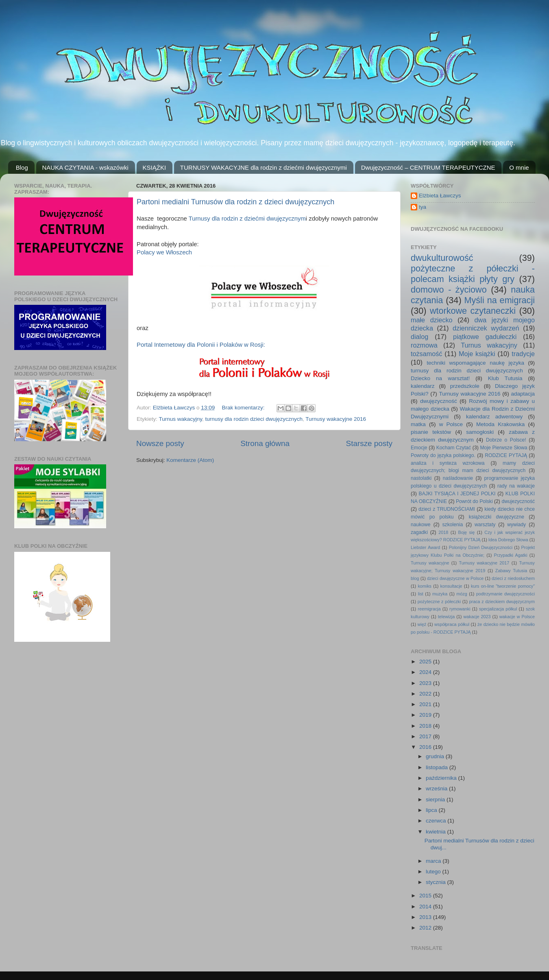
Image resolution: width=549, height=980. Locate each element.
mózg (462, 594)
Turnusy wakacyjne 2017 (484, 563)
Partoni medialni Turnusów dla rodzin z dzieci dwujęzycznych (235, 202)
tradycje (523, 354)
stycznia (437, 882)
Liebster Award (425, 547)
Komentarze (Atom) (190, 460)
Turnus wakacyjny (181, 419)
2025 (426, 662)
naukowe (421, 525)
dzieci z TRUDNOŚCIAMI (447, 509)
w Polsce (451, 424)
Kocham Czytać (454, 448)
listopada (438, 767)
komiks (425, 586)
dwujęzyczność (439, 401)
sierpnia (436, 800)
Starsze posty (369, 443)
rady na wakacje (516, 486)
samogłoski (480, 432)
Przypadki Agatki (511, 555)
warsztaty (485, 525)
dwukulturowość (442, 258)
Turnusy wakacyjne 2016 (336, 419)
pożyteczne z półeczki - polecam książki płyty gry (473, 274)
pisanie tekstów (431, 432)
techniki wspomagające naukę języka (475, 363)
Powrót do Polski (474, 501)
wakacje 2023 (477, 617)
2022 (426, 694)
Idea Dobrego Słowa (508, 540)
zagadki (419, 532)
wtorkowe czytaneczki (473, 311)
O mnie (519, 167)
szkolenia (453, 525)
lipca (432, 810)
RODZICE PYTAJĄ (506, 455)
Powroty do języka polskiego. (443, 455)
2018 (443, 532)
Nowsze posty (160, 443)
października (442, 778)
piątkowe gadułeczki (485, 337)
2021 (426, 704)
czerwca (437, 821)
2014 (426, 907)
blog (415, 578)
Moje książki (477, 354)
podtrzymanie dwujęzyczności (505, 594)
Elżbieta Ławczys (440, 196)
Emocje (419, 448)
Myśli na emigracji (500, 300)
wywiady (516, 525)
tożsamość (426, 354)
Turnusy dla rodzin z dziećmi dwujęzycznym (247, 219)
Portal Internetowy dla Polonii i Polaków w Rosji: (201, 345)
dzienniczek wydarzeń (486, 328)
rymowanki (460, 609)
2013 (426, 917)
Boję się (466, 532)
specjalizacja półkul (498, 609)
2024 (426, 672)
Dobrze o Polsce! (506, 440)
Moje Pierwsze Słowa (503, 448)
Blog (22, 167)
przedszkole (465, 386)
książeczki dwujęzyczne (497, 517)
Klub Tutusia (505, 378)
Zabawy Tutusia (511, 571)
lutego (434, 872)
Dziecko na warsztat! (440, 378)
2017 (426, 736)
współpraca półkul (452, 624)
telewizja (446, 617)
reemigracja (429, 609)
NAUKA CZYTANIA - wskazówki (85, 167)
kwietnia (437, 832)
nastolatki (421, 478)
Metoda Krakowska (500, 424)
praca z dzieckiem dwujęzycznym (502, 602)
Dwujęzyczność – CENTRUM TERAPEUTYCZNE (428, 167)
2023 (426, 683)
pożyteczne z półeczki (439, 602)
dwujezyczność (518, 501)
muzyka (440, 594)
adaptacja (523, 394)
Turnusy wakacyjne (430, 563)
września (437, 789)
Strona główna (265, 443)
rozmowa (424, 345)
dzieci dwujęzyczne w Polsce (455, 578)
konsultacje (451, 586)
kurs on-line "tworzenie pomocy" (503, 586)
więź (422, 624)
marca (434, 861)
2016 (426, 747)
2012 (426, 928)
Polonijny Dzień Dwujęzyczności (481, 547)
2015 (426, 896)
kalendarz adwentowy (494, 417)
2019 (426, 715)
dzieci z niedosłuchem (513, 578)
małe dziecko (432, 320)
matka (418, 424)
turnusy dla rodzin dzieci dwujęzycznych (254, 419)
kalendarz (423, 386)
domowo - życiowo (449, 290)
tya (423, 207)
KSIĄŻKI (155, 167)
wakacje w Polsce (517, 617)
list (421, 594)
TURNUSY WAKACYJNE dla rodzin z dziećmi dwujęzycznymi (264, 167)
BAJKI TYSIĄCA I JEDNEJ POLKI (457, 494)
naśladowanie (458, 478)
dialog (419, 337)
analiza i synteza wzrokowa (448, 463)
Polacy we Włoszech (164, 252)
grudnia (436, 756)
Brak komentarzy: (244, 408)
